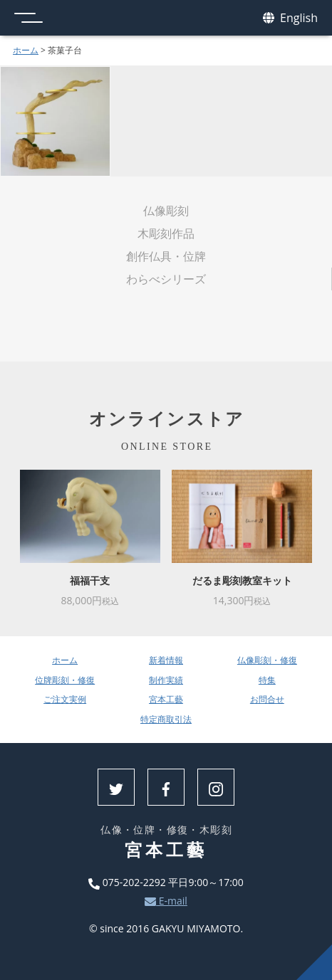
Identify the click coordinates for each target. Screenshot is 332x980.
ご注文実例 (65, 699)
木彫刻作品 (166, 233)
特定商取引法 (166, 719)
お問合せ (267, 699)
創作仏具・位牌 (166, 256)
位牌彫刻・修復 (65, 680)
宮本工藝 (166, 699)
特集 (267, 680)
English (290, 18)
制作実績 (166, 680)
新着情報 (166, 660)
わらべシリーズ (166, 279)
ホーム (26, 50)
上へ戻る (314, 962)
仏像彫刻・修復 (267, 660)
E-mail (166, 901)
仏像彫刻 (166, 211)
